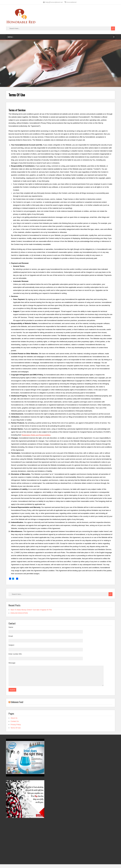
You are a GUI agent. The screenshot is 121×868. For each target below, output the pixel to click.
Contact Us (15, 725)
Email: (11, 636)
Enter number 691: (15, 654)
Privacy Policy (16, 728)
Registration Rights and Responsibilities (36, 435)
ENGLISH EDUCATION (19, 613)
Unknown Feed (17, 706)
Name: (11, 627)
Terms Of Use (16, 732)
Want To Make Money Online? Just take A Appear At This (31, 610)
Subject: (12, 645)
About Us (14, 722)
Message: (12, 663)
